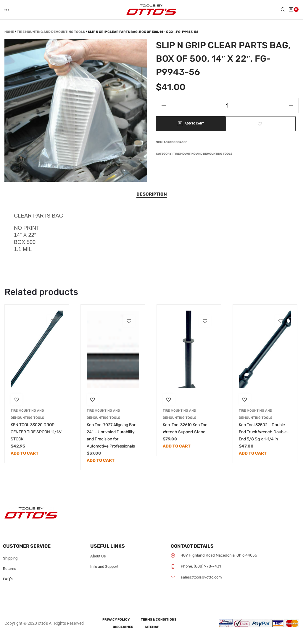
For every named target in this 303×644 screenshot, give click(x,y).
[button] (7, 10)
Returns (10, 569)
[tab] (152, 194)
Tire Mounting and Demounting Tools (51, 32)
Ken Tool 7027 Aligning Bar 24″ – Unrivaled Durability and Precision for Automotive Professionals (111, 436)
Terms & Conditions (159, 620)
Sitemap (152, 627)
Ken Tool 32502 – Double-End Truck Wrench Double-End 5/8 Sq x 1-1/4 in (264, 432)
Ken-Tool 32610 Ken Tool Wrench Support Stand (186, 428)
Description (152, 194)
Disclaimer (123, 627)
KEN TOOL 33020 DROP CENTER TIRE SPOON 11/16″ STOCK (37, 432)
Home (9, 32)
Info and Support (104, 567)
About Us (98, 556)
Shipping (10, 558)
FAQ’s (8, 579)
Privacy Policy (116, 620)
